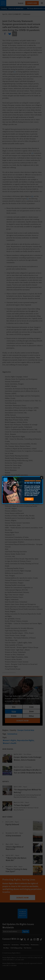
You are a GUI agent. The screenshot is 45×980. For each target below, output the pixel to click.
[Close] (42, 478)
